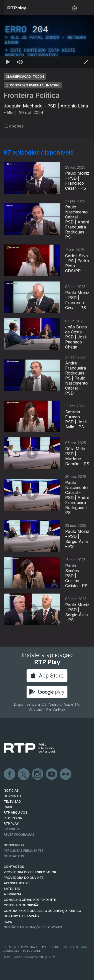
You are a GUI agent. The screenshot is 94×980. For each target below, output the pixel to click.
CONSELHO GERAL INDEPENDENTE (30, 900)
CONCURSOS (14, 845)
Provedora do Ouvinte (24, 878)
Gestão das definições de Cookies (33, 927)
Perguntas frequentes (24, 851)
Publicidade (32, 951)
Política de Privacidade (21, 947)
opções (14, 126)
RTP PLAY (11, 824)
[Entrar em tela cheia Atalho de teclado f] (86, 62)
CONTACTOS (14, 867)
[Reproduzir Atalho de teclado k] (8, 62)
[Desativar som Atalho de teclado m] (20, 62)
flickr (66, 774)
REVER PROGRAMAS (19, 835)
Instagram (38, 774)
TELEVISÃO (12, 802)
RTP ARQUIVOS (16, 813)
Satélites (12, 889)
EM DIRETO (12, 829)
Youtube (52, 774)
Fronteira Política (32, 95)
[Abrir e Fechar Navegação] (87, 8)
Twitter (24, 774)
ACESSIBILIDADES (17, 883)
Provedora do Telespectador (30, 872)
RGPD (8, 922)
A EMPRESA (13, 894)
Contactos (14, 856)
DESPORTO (12, 796)
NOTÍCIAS (11, 790)
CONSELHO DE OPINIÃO (22, 905)
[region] (47, 41)
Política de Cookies (57, 947)
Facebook (10, 774)
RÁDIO (9, 807)
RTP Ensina (13, 818)
